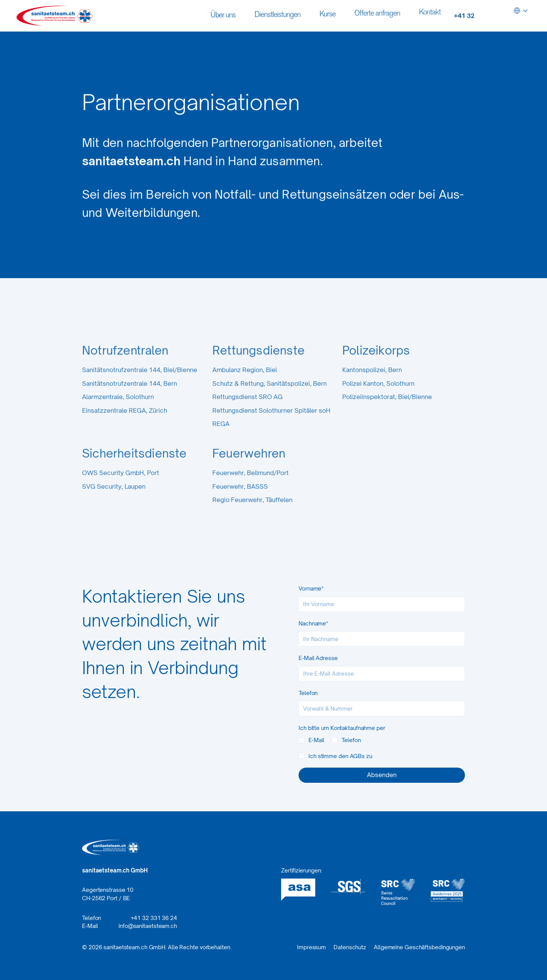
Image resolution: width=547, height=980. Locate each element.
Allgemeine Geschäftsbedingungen (419, 947)
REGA (221, 437)
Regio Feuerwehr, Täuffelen (252, 513)
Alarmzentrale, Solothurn (118, 410)
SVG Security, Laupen (114, 499)
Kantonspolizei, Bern (372, 383)
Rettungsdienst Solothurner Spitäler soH (271, 423)
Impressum (311, 947)
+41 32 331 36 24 (154, 918)
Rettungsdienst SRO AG (247, 410)
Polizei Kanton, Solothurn (378, 396)
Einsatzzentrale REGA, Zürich (125, 423)
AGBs (357, 756)
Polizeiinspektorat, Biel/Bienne (387, 410)
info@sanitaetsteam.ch (148, 926)
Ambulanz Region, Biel (245, 383)
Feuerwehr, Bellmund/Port (251, 486)
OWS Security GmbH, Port (121, 486)
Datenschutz (350, 947)
